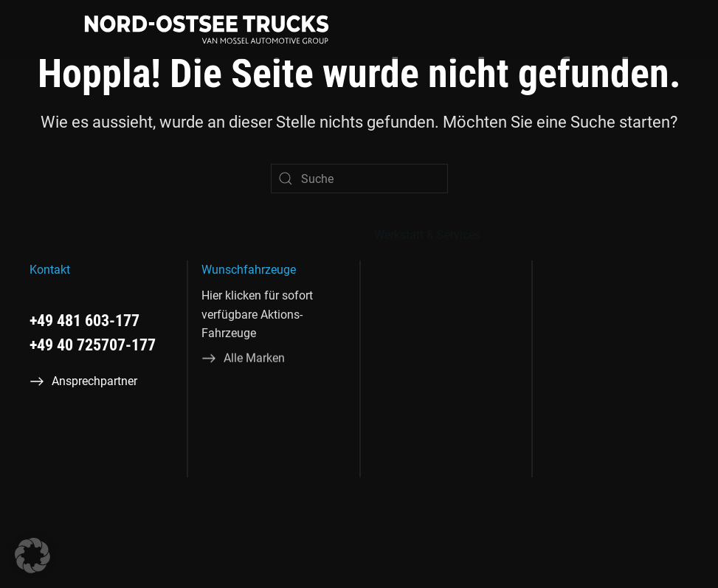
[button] (32, 556)
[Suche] (359, 179)
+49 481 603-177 (84, 321)
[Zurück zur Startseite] (207, 30)
